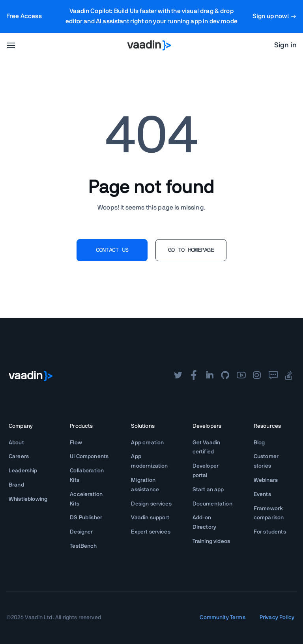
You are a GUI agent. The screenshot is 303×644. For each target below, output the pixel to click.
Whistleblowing (28, 499)
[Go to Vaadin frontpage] (31, 376)
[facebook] (194, 376)
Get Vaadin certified (207, 447)
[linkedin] (209, 376)
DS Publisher (86, 518)
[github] (225, 376)
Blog (259, 443)
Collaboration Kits (87, 476)
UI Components (89, 457)
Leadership (23, 471)
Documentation (212, 504)
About (16, 443)
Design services (151, 504)
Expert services (151, 532)
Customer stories (266, 461)
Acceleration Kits (86, 499)
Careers (19, 457)
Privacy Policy (277, 618)
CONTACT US (112, 250)
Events (262, 494)
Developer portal (206, 471)
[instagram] (257, 376)
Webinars (266, 480)
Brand (16, 485)
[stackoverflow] (289, 376)
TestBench (83, 546)
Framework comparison (269, 513)
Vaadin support (150, 518)
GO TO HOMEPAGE (191, 250)
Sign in (285, 45)
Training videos (211, 541)
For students (270, 532)
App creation (147, 443)
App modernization (149, 461)
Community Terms (222, 618)
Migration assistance (145, 485)
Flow (76, 443)
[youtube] (241, 376)
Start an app (208, 490)
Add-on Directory (204, 522)
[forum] (273, 376)
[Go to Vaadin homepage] (149, 45)
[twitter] (178, 376)
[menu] (11, 45)
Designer (81, 532)
